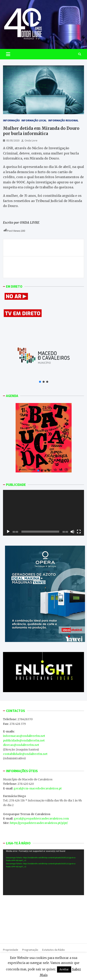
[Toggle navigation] (8, 54)
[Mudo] (72, 532)
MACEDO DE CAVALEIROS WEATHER (43, 918)
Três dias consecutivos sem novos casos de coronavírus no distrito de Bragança (39, 248)
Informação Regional (63, 120)
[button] (40, 382)
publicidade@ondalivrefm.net (24, 740)
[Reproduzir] (8, 532)
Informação (11, 120)
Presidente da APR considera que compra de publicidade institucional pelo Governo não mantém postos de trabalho (47, 267)
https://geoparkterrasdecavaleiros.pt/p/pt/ (39, 823)
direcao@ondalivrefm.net (21, 745)
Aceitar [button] (64, 969)
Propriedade (11, 950)
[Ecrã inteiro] (79, 532)
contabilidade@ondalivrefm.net (25, 754)
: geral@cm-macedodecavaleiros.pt (37, 788)
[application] (43, 513)
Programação (30, 950)
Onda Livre (31, 140)
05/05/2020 (13, 140)
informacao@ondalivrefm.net (24, 736)
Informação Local (34, 120)
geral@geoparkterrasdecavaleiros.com (41, 819)
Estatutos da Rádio (53, 950)
